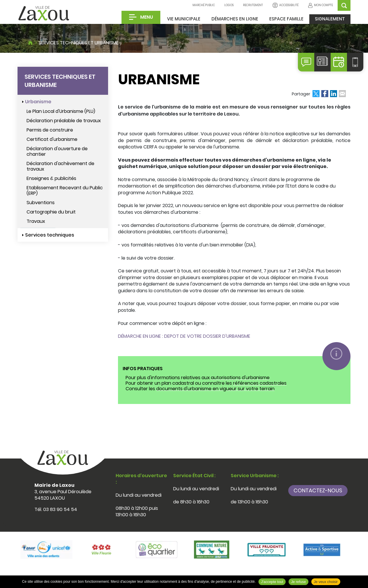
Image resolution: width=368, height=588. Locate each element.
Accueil (30, 42)
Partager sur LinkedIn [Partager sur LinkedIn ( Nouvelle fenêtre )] (334, 94)
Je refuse (298, 582)
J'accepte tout (272, 582)
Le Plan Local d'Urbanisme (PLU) (61, 111)
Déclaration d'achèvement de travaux (60, 166)
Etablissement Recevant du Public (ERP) (65, 190)
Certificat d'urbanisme (52, 139)
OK (344, 5)
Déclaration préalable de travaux (64, 121)
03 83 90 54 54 (60, 509)
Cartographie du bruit (51, 212)
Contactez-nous (318, 490)
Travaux (36, 221)
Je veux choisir (326, 582)
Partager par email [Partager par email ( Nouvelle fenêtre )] (342, 94)
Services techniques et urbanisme (79, 43)
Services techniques (50, 235)
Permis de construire (50, 130)
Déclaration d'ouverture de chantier (57, 151)
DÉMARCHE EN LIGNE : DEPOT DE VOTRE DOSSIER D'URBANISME (184, 336)
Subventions (41, 203)
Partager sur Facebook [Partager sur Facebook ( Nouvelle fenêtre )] (325, 94)
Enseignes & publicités (51, 178)
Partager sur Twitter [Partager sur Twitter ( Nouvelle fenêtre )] (316, 94)
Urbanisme (38, 102)
